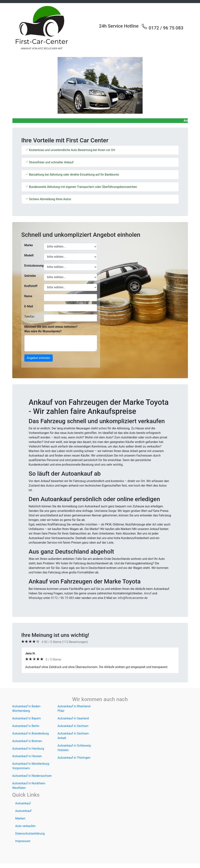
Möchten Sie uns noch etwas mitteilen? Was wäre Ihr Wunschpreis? (51, 329)
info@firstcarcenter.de (133, 598)
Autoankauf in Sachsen (73, 726)
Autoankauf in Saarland (73, 718)
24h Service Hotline (119, 26)
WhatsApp (36, 598)
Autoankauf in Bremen (27, 741)
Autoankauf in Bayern (27, 718)
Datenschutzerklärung (30, 834)
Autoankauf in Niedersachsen (32, 776)
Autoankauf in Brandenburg (31, 733)
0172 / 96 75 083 (162, 27)
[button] (25, 85)
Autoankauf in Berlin (26, 726)
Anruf (148, 593)
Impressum (23, 841)
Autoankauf (23, 803)
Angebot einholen (39, 358)
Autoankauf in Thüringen (74, 758)
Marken (20, 818)
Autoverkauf (23, 811)
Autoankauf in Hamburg (28, 749)
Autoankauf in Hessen (27, 756)
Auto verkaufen (25, 826)
